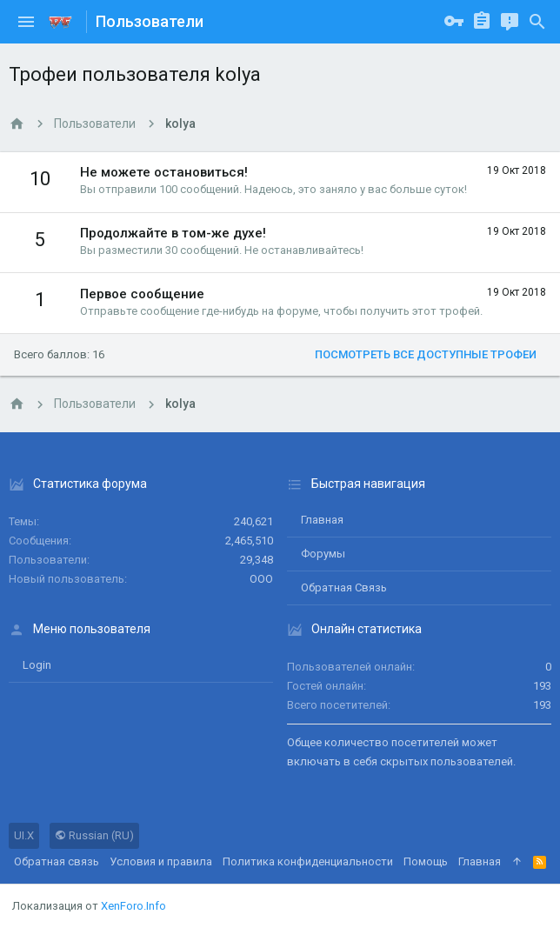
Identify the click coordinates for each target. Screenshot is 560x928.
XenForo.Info (133, 906)
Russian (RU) (94, 835)
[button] (26, 22)
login (37, 665)
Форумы (323, 554)
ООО (261, 579)
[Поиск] (537, 22)
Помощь (426, 861)
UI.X (24, 835)
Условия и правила (161, 861)
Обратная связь (344, 588)
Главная (322, 520)
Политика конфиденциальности (308, 861)
